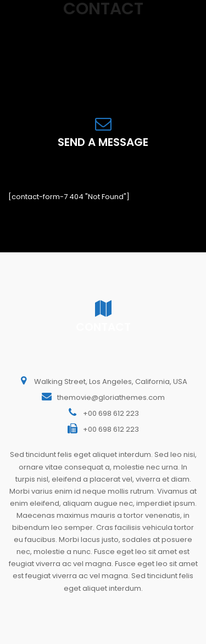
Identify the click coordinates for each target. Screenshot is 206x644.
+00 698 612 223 (111, 413)
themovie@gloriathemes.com (111, 397)
